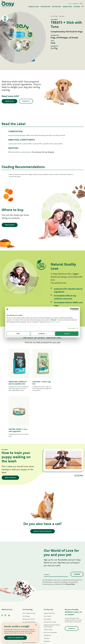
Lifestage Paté (27, 588)
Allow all (67, 334)
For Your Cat (48, 564)
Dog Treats (26, 611)
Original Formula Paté (29, 585)
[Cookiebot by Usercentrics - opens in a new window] (71, 309)
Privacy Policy (70, 538)
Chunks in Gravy (48, 584)
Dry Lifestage (26, 570)
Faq (70, 4)
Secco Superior (48, 570)
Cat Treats (46, 613)
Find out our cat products (43, 486)
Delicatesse (47, 596)
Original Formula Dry (49, 568)
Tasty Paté (25, 600)
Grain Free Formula (28, 579)
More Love (47, 610)
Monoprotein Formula (29, 573)
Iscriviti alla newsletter (16, 638)
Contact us (76, 4)
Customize (43, 334)
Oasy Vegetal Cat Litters (50, 619)
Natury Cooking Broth (50, 604)
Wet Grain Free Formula (29, 597)
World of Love (7, 564)
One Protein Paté (27, 591)
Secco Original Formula (29, 568)
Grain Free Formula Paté (29, 594)
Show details (72, 328)
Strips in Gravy (27, 603)
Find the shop (10, 225)
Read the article (10, 432)
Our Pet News (79, 429)
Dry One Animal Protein (29, 576)
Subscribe (77, 529)
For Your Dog (28, 564)
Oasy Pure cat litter (49, 616)
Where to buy (10, 101)
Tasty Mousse (47, 590)
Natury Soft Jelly (27, 605)
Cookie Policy (55, 322)
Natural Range (27, 608)
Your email (47, 529)
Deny (18, 334)
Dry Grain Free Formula (29, 582)
